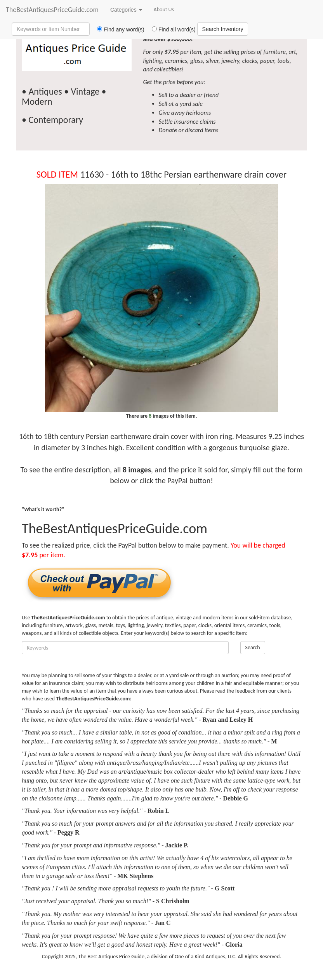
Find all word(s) (171, 29)
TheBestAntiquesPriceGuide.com (52, 10)
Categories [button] (126, 10)
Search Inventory (223, 29)
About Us (164, 10)
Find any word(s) (118, 29)
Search (253, 647)
